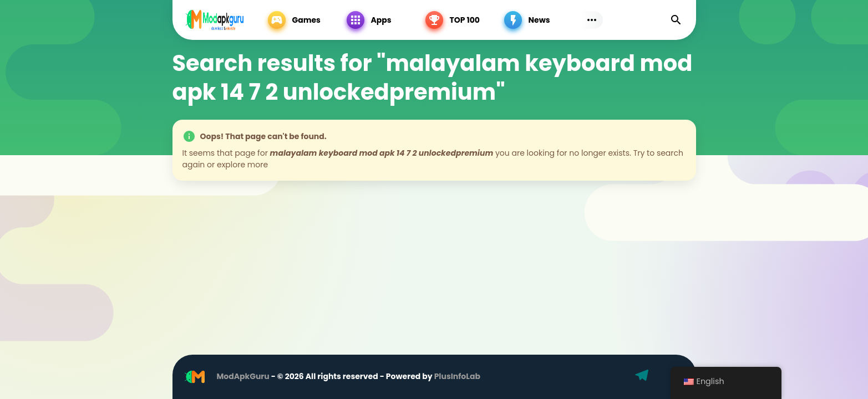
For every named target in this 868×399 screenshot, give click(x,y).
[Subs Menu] (592, 20)
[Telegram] (643, 377)
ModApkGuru (243, 376)
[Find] (676, 20)
